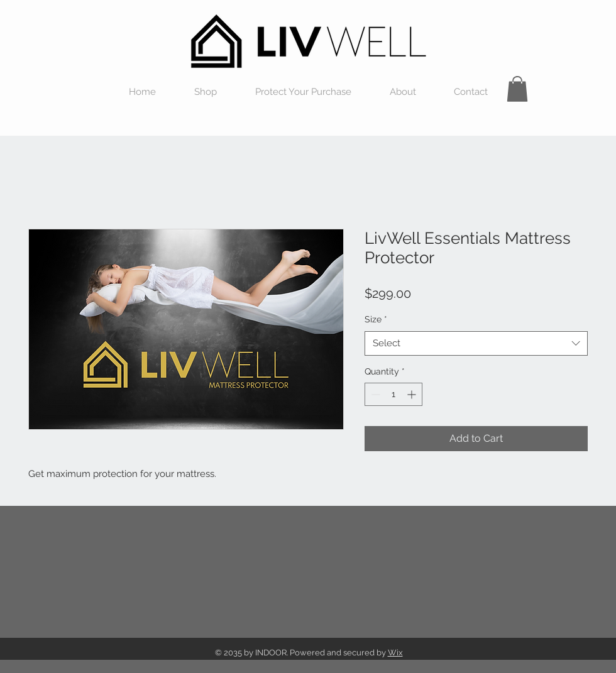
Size (376, 319)
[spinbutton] (393, 394)
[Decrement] (374, 394)
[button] (517, 89)
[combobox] (476, 343)
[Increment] (413, 394)
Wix (395, 653)
